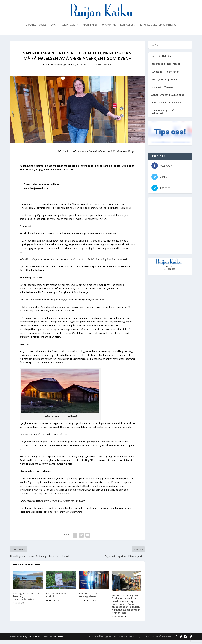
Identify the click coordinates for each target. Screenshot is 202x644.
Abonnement (90, 29)
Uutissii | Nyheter (161, 60)
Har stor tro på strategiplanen (88, 599)
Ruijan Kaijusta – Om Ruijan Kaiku (158, 29)
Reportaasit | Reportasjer (166, 68)
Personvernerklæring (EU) (127, 640)
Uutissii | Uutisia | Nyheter (98, 68)
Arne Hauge (60, 68)
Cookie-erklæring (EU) (100, 640)
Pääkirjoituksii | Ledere (164, 83)
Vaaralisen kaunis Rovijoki (57, 599)
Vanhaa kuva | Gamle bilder (167, 107)
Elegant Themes (31, 640)
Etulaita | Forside (36, 29)
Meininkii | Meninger (163, 91)
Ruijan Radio (68, 29)
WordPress (59, 640)
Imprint (146, 640)
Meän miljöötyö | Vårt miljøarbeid (164, 116)
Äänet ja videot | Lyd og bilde (168, 99)
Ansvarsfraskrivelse (162, 640)
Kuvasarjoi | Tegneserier (165, 75)
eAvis (54, 29)
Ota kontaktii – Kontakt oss (118, 29)
